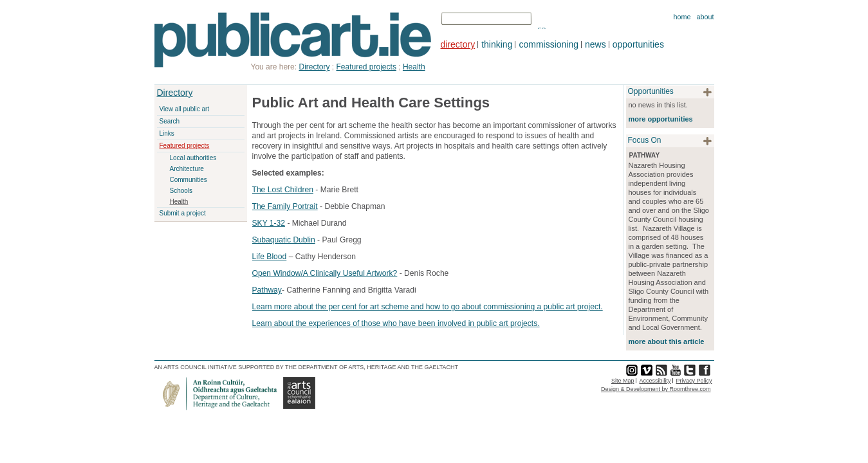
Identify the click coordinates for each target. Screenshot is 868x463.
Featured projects (185, 146)
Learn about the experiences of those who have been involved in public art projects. (396, 323)
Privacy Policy (694, 381)
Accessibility (655, 381)
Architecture (187, 169)
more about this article (667, 341)
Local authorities (193, 158)
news (596, 44)
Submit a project (183, 213)
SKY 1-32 (269, 223)
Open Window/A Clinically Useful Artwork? (325, 273)
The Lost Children (283, 190)
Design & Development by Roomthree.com (656, 389)
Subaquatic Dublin (284, 240)
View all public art (185, 109)
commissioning (549, 44)
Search (170, 121)
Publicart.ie (293, 40)
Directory (175, 93)
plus (707, 92)
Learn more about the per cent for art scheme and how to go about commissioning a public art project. (428, 307)
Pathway (267, 290)
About (705, 17)
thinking (497, 44)
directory (458, 44)
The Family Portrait (285, 206)
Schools (181, 191)
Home (682, 17)
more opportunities (661, 119)
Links (167, 133)
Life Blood (270, 257)
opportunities (638, 44)
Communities (189, 180)
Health (179, 202)
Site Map (623, 381)
